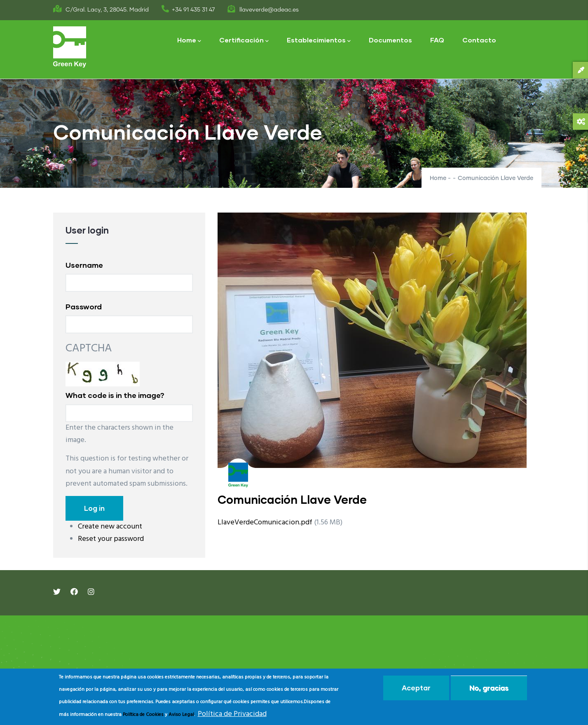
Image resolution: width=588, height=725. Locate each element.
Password (84, 306)
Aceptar (416, 688)
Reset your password (111, 539)
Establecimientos (319, 41)
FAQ (437, 40)
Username (84, 265)
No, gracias (489, 688)
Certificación (244, 41)
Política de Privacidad (232, 714)
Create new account (110, 527)
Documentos (390, 40)
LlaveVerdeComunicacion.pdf (265, 523)
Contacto (479, 40)
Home (189, 41)
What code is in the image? (115, 395)
